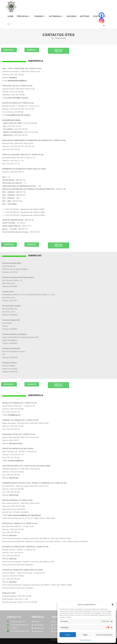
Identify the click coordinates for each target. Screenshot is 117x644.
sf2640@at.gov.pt (14, 415)
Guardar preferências (104, 635)
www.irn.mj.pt (14, 478)
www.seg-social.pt (16, 443)
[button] (113, 604)
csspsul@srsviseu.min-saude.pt (19, 115)
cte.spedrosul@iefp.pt (15, 461)
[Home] (52, 38)
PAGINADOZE (57, 640)
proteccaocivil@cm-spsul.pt (18, 98)
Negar (85, 635)
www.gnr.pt (13, 78)
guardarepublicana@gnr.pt (17, 81)
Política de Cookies (85, 640)
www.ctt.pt (13, 535)
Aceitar (68, 635)
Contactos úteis (60, 38)
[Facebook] (102, 15)
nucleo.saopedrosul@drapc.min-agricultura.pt (24, 515)
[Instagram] (102, 21)
